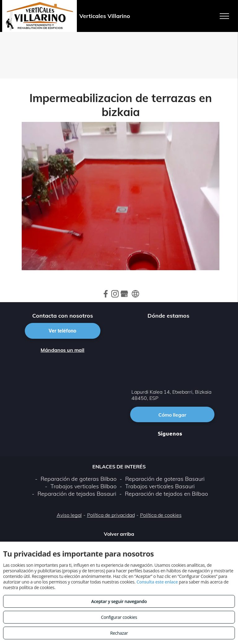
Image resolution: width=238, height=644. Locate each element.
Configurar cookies (119, 617)
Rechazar (119, 633)
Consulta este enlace (157, 582)
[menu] (224, 16)
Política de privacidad (111, 515)
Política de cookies (161, 515)
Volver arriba (119, 534)
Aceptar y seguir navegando (119, 601)
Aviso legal (69, 515)
